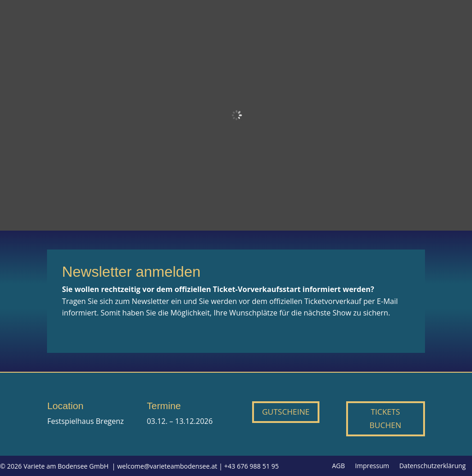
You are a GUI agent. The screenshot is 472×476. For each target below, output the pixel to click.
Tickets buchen (386, 418)
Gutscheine (286, 412)
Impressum (372, 466)
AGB (338, 466)
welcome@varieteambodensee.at (167, 466)
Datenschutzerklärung (432, 466)
